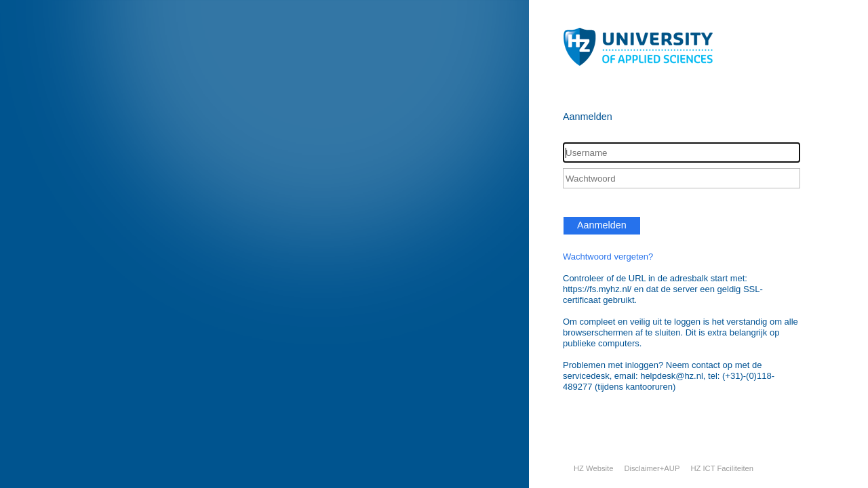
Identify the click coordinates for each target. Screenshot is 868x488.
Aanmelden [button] (602, 225)
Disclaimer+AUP (652, 468)
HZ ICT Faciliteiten (722, 468)
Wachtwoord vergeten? (608, 257)
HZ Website (593, 468)
